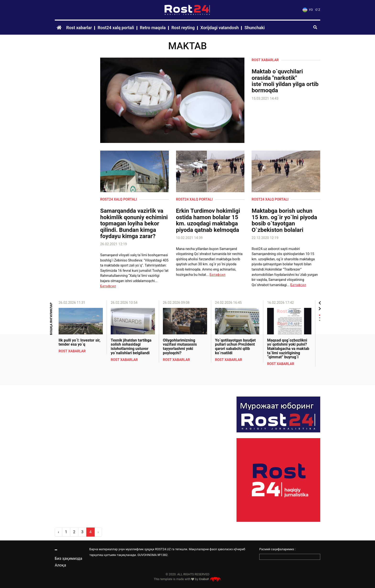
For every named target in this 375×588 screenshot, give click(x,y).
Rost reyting (183, 28)
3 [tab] (320, 320)
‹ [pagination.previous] (58, 532)
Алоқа (60, 565)
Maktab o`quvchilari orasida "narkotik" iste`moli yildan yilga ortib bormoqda (285, 81)
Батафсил (108, 286)
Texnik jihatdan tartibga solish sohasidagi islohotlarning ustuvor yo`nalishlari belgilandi (131, 347)
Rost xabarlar (79, 28)
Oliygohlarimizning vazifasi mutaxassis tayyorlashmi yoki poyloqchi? (180, 347)
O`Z (318, 10)
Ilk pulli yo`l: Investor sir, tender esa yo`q (80, 342)
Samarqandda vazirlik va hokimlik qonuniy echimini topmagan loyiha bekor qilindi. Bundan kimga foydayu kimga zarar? (134, 223)
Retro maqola (153, 28)
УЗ (308, 10)
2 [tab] (320, 318)
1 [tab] (320, 315)
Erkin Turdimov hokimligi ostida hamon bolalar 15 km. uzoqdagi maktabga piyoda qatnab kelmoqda (208, 220)
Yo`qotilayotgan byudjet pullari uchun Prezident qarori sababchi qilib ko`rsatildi (235, 347)
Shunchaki (254, 28)
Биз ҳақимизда (69, 558)
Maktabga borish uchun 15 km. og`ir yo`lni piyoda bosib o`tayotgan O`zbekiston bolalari (284, 220)
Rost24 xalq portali (116, 28)
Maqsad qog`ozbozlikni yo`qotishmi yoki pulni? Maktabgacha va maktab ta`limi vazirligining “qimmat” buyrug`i (288, 349)
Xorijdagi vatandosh (220, 28)
